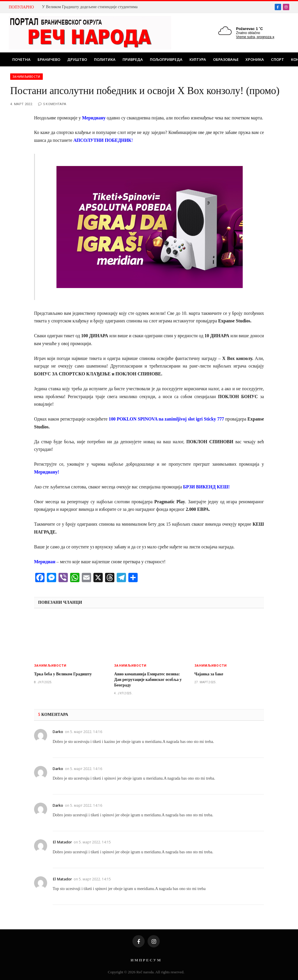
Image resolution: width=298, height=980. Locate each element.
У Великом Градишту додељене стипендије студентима (90, 7)
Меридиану (94, 118)
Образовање (226, 59)
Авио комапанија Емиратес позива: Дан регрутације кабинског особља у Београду (148, 680)
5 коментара (52, 104)
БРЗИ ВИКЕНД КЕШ (206, 487)
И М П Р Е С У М (146, 960)
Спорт (277, 59)
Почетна (21, 59)
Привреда (133, 59)
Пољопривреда (166, 59)
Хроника (255, 59)
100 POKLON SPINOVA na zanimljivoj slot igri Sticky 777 (166, 419)
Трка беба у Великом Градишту (63, 674)
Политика (105, 59)
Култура (198, 59)
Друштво (77, 59)
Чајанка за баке (209, 674)
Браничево (49, 59)
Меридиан (45, 562)
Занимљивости (26, 77)
